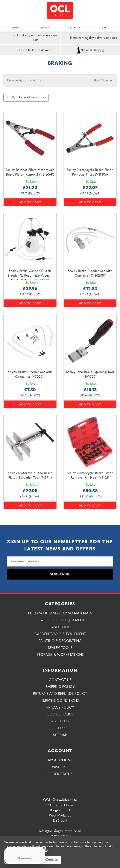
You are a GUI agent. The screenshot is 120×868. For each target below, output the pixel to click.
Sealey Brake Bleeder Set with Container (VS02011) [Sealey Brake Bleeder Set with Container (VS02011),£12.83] (90, 274)
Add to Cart (30, 202)
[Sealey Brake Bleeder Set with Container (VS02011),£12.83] (90, 240)
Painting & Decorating (60, 641)
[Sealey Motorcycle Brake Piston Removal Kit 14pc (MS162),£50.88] (90, 442)
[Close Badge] (44, 848)
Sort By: (11, 97)
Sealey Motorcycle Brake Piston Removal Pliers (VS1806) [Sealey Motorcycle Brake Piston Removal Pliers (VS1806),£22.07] (90, 173)
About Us (60, 722)
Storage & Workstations (60, 655)
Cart (105, 26)
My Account (60, 760)
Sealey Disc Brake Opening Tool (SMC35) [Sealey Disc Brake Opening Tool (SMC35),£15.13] (90, 375)
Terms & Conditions (60, 701)
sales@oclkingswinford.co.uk (60, 831)
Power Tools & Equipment (60, 620)
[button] (60, 81)
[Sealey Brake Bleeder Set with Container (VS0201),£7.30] (30, 341)
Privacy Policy (60, 708)
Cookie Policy (60, 715)
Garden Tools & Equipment (60, 634)
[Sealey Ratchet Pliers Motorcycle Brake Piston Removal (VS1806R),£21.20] (30, 139)
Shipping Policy (60, 687)
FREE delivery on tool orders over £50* (30, 38)
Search (45, 26)
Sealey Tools (60, 648)
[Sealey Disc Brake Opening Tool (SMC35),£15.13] (90, 341)
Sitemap (60, 735)
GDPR (60, 728)
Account (75, 26)
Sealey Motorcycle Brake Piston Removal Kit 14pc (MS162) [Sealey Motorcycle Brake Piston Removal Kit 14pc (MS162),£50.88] (90, 476)
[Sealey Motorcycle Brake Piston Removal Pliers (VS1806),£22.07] (90, 139)
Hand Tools (60, 627)
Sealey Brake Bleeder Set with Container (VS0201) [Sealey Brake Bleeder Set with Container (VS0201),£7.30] (30, 375)
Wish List (60, 767)
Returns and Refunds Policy (60, 694)
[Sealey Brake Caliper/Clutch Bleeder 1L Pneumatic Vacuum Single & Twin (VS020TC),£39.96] (30, 240)
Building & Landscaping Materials (60, 614)
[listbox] (33, 98)
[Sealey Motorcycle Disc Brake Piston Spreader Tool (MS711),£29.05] (30, 442)
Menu (15, 26)
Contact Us (60, 680)
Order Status (60, 774)
